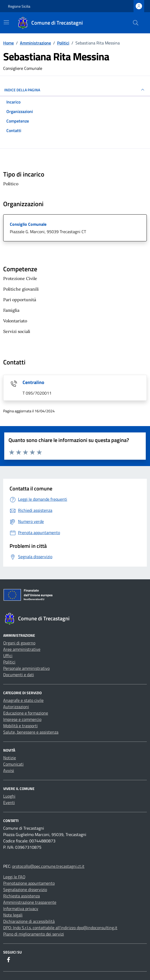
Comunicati (13, 764)
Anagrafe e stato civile (23, 700)
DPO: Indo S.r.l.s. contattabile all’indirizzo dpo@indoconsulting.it (60, 928)
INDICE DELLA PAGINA (75, 90)
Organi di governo (19, 643)
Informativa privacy (21, 909)
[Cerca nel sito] (136, 23)
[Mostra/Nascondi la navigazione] (6, 22)
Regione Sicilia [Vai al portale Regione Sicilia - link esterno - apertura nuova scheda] (19, 6)
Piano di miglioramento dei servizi (34, 934)
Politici (9, 662)
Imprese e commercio (22, 719)
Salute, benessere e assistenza (31, 732)
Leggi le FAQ (14, 877)
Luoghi (9, 796)
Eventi (9, 802)
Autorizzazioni (16, 707)
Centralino (33, 382)
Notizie (10, 758)
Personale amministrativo (26, 668)
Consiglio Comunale (28, 224)
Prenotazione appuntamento (29, 883)
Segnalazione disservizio (25, 889)
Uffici (8, 656)
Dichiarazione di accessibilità (29, 921)
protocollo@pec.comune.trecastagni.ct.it (48, 866)
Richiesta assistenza (22, 896)
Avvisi (9, 770)
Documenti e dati (19, 675)
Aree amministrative (22, 649)
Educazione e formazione (26, 713)
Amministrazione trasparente (30, 902)
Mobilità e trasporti (20, 726)
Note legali (13, 915)
